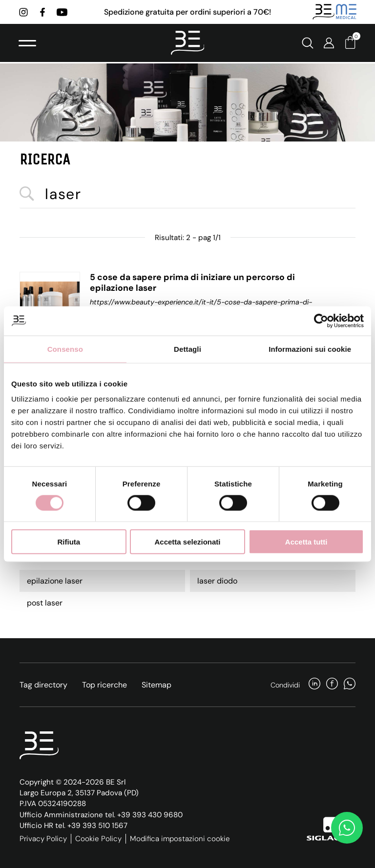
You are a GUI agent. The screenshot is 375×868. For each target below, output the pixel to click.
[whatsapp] (350, 685)
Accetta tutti (306, 542)
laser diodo (217, 581)
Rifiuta (69, 542)
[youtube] (63, 12)
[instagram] (24, 12)
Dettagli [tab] (187, 349)
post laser (45, 603)
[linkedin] (314, 685)
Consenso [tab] (65, 349)
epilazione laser (55, 581)
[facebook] (43, 12)
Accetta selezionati (187, 542)
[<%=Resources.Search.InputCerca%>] (187, 194)
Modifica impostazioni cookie (180, 839)
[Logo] (187, 44)
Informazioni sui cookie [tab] (310, 349)
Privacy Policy (43, 839)
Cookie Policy (98, 839)
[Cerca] (307, 44)
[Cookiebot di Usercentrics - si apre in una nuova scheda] (321, 321)
